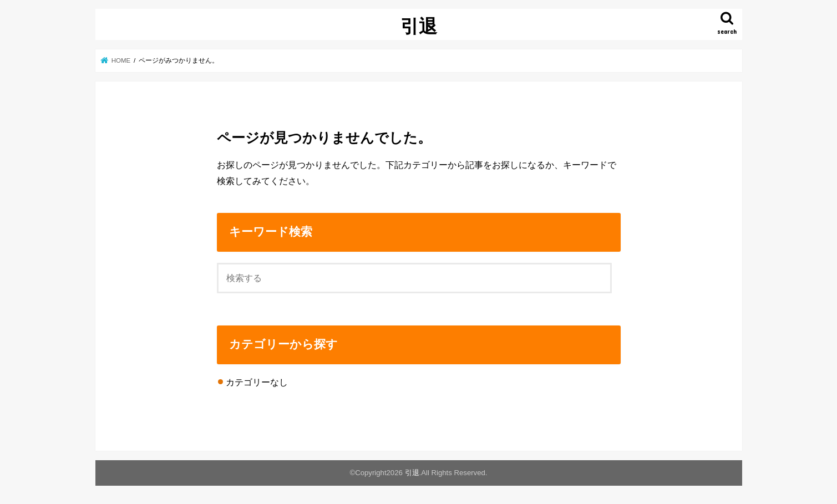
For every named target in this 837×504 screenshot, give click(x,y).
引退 (419, 26)
